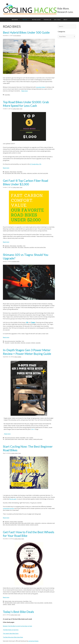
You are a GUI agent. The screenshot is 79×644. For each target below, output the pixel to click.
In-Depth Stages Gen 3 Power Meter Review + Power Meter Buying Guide (27, 352)
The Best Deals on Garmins (11, 630)
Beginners (7, 172)
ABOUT (65, 20)
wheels (13, 604)
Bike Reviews (13, 172)
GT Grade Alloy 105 (36, 164)
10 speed (7, 343)
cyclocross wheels (29, 603)
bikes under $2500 (26, 523)
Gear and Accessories (10, 341)
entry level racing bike (43, 173)
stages (26, 439)
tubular (9, 604)
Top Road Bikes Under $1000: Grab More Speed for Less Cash (26, 104)
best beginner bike (9, 173)
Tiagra (33, 322)
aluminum (7, 523)
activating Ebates (33, 641)
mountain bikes (40, 87)
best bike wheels (9, 603)
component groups (8, 508)
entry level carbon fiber (40, 247)
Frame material (21, 525)
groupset (28, 343)
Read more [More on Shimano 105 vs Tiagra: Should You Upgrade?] (6, 337)
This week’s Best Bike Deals (11, 633)
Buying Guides (14, 522)
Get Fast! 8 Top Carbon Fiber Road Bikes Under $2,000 (26, 182)
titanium (27, 525)
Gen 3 (33, 429)
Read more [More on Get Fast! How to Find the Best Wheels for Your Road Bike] (6, 597)
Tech (24, 246)
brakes (32, 523)
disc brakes (24, 173)
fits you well (13, 499)
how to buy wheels (39, 603)
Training (31, 438)
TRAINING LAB (47, 20)
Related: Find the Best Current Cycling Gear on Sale (17, 626)
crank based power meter (11, 439)
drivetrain (23, 343)
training (31, 439)
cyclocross (44, 523)
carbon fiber (14, 247)
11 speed (12, 343)
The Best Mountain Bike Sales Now (13, 637)
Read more (25, 91)
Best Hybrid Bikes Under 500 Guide (26, 32)
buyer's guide (16, 603)
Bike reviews (17, 173)
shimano (33, 343)
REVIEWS (27, 20)
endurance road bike (32, 173)
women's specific (34, 525)
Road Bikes (7, 95)
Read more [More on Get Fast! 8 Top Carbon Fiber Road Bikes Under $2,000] (6, 242)
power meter (21, 439)
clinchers (22, 603)
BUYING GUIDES (36, 20)
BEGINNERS (16, 20)
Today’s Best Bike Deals (18, 612)
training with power (38, 439)
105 (27, 322)
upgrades (38, 343)
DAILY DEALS (57, 20)
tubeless (5, 604)
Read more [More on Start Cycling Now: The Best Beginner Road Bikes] (6, 518)
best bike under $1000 (15, 523)
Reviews (18, 438)
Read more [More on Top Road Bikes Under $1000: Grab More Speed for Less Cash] (6, 168)
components (38, 523)
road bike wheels (48, 603)
